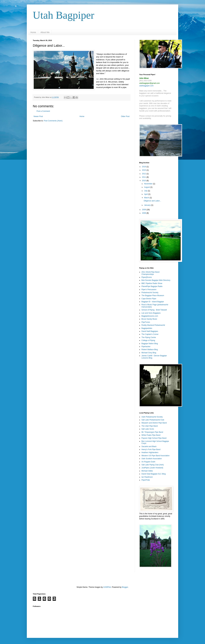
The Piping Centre (149, 337)
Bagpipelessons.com (150, 316)
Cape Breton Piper (149, 299)
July (146, 191)
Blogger (125, 587)
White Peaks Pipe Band (151, 435)
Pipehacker (146, 347)
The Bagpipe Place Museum (153, 296)
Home (33, 32)
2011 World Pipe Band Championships (150, 273)
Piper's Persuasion (149, 290)
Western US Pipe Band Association (155, 456)
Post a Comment (43, 111)
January (148, 205)
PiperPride (146, 480)
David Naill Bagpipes (150, 331)
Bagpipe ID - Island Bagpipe (153, 302)
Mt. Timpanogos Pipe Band (152, 432)
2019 (144, 167)
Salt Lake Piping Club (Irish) (153, 465)
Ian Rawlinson (147, 477)
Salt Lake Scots (148, 429)
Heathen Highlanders (150, 452)
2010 (144, 181)
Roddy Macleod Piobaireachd (153, 325)
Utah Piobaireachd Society (152, 417)
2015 (144, 170)
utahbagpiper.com (146, 86)
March (147, 198)
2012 (144, 174)
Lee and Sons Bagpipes (151, 313)
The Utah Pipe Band (150, 426)
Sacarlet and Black (149, 446)
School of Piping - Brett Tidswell (154, 310)
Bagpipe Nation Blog (150, 344)
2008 (144, 213)
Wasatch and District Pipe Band (154, 423)
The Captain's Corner (150, 334)
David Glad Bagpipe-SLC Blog (154, 474)
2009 (144, 210)
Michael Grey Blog (149, 353)
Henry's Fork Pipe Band (151, 449)
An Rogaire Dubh (148, 462)
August (147, 187)
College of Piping (148, 340)
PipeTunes (146, 322)
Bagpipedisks (147, 328)
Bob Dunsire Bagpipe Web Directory (156, 280)
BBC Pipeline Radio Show (152, 283)
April (146, 194)
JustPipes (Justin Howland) (152, 468)
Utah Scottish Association (152, 459)
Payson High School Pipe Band (154, 438)
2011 (144, 177)
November (149, 184)
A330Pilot (107, 587)
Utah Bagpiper (64, 15)
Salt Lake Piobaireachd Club (153, 420)
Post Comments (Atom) (53, 121)
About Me (45, 32)
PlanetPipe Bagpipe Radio (152, 286)
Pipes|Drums (147, 277)
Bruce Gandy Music (149, 319)
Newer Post (38, 116)
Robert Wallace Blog (150, 350)
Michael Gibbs (147, 471)
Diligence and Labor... (152, 201)
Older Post (125, 116)
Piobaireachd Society (150, 293)
